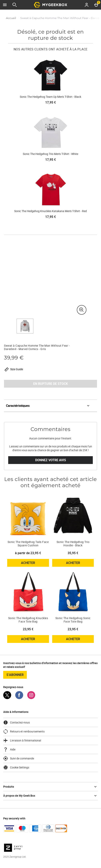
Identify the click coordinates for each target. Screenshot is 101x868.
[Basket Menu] (96, 5)
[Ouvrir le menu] (5, 5)
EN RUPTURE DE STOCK (50, 384)
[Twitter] (7, 698)
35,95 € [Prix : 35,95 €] (73, 553)
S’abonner (15, 675)
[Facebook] (19, 698)
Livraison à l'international (22, 740)
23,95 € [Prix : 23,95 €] (28, 629)
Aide (9, 749)
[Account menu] (87, 5)
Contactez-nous (16, 722)
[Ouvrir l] (25, 326)
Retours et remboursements (24, 731)
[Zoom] (82, 310)
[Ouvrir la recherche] (15, 5)
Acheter (35, 564)
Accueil (11, 18)
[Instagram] (31, 698)
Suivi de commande (19, 758)
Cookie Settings (16, 767)
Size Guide (13, 369)
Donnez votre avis (51, 460)
